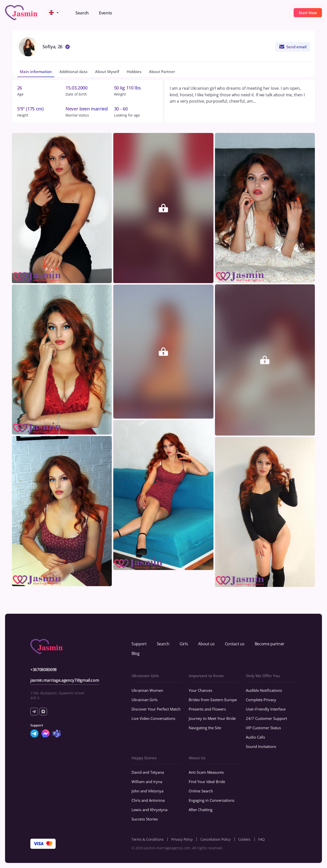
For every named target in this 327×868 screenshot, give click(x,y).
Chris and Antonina (148, 800)
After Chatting (201, 810)
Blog (136, 653)
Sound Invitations (261, 746)
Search (163, 644)
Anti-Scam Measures (206, 772)
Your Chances (200, 690)
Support (139, 644)
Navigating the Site (205, 728)
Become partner (270, 644)
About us (206, 644)
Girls (184, 644)
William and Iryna (147, 782)
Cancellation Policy (215, 839)
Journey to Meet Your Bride (212, 718)
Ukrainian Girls (145, 700)
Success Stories (145, 819)
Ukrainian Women (147, 690)
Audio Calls (255, 737)
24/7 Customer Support (266, 718)
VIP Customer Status (263, 728)
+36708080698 (43, 670)
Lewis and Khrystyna (149, 810)
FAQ (261, 839)
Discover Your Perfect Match (156, 709)
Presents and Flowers (207, 709)
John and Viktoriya (147, 791)
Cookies (244, 839)
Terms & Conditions (148, 839)
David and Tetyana (148, 772)
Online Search (201, 791)
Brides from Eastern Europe (213, 700)
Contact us (235, 644)
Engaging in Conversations (212, 800)
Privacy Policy (182, 839)
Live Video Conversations (153, 718)
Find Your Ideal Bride (207, 782)
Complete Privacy (261, 700)
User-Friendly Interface (266, 709)
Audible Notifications (264, 690)
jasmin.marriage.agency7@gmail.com (65, 680)
